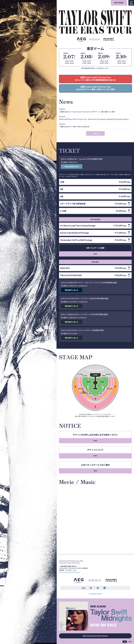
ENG (130, 642)
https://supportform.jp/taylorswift (69, 572)
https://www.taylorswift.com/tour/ (95, 636)
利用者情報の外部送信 (95, 594)
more (95, 133)
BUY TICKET (119, 3)
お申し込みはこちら (72, 166)
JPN (125, 642)
